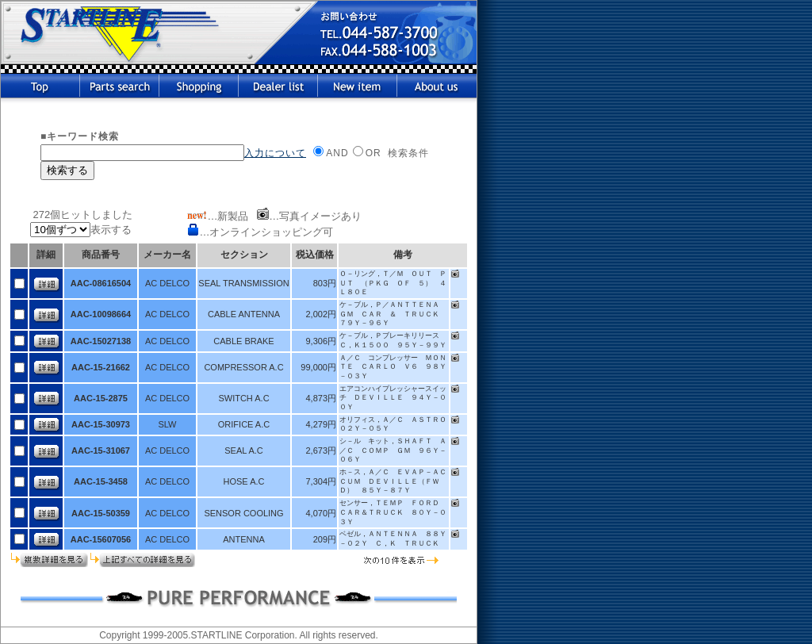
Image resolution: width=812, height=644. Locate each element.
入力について (275, 153)
